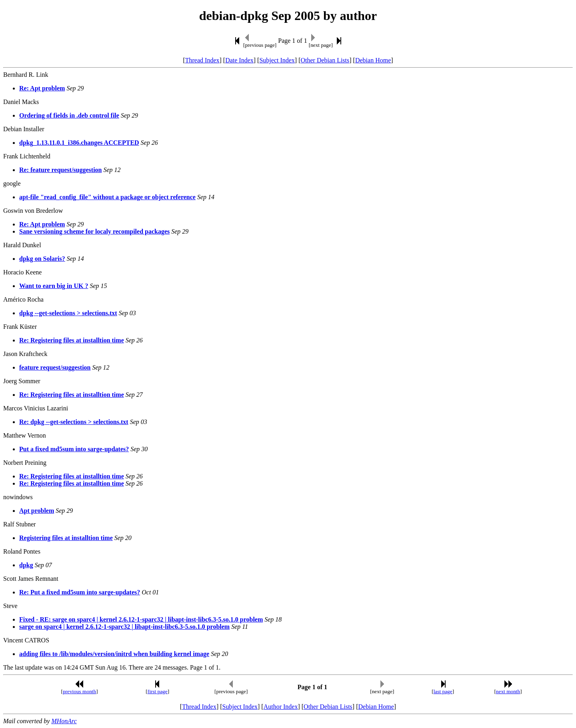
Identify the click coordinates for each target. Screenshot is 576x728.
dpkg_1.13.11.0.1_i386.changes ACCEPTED (79, 143)
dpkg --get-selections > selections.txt (68, 313)
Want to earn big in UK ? (54, 286)
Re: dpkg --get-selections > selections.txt (74, 422)
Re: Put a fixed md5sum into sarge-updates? (80, 592)
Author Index (281, 707)
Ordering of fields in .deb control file (69, 115)
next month (508, 691)
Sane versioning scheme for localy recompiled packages (94, 231)
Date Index (239, 60)
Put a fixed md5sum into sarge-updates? (74, 449)
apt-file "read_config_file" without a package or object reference (107, 197)
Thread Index (202, 60)
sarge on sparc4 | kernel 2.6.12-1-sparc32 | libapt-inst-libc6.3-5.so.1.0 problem (124, 627)
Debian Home (373, 60)
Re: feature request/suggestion (61, 170)
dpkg (26, 565)
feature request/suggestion (55, 367)
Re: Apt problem (42, 88)
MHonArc (64, 721)
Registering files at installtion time (66, 538)
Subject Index (277, 60)
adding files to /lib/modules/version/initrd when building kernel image (114, 654)
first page (158, 691)
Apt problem (37, 511)
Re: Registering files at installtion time (72, 340)
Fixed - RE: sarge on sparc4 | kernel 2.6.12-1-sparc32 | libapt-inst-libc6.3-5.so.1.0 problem (141, 619)
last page (443, 691)
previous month (79, 691)
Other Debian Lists (325, 60)
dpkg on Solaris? (42, 259)
